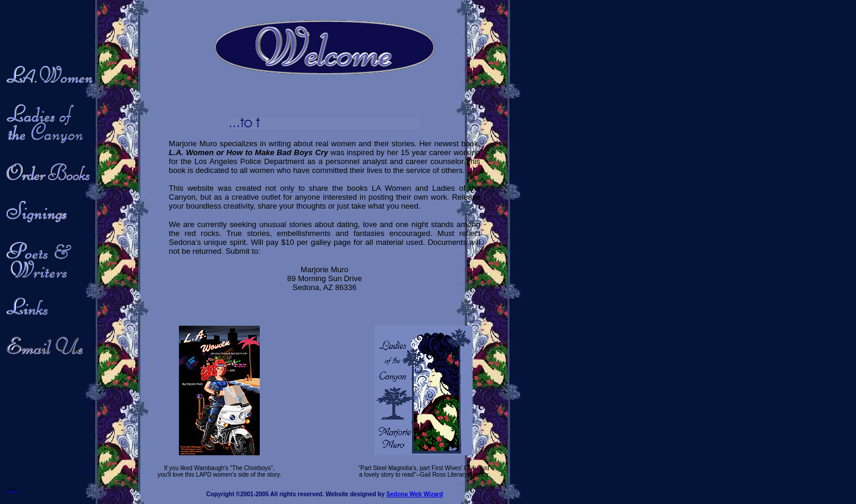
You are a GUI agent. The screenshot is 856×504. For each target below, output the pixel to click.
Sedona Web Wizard (415, 494)
